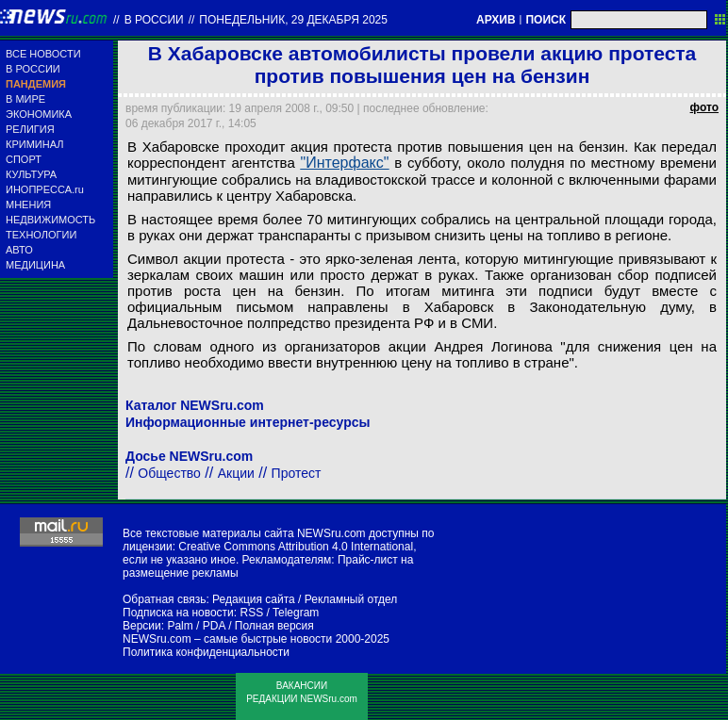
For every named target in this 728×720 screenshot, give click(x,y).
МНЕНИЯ (28, 205)
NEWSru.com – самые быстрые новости (227, 639)
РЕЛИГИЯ (30, 129)
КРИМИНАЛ (34, 144)
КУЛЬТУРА (31, 174)
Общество (169, 473)
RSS (251, 613)
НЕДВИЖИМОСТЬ (50, 220)
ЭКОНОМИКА (39, 114)
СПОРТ (24, 159)
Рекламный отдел (351, 599)
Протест (297, 473)
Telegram (296, 613)
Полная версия (274, 626)
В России (154, 20)
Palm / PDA (196, 626)
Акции (236, 473)
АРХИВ (496, 20)
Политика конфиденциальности (206, 652)
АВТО (19, 250)
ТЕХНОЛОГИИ (41, 235)
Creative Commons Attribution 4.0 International (296, 547)
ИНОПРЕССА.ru (45, 189)
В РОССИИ (33, 69)
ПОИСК (546, 20)
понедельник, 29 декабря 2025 (293, 20)
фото (704, 107)
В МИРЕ (25, 99)
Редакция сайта (254, 599)
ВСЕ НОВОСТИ (43, 54)
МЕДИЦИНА (35, 265)
